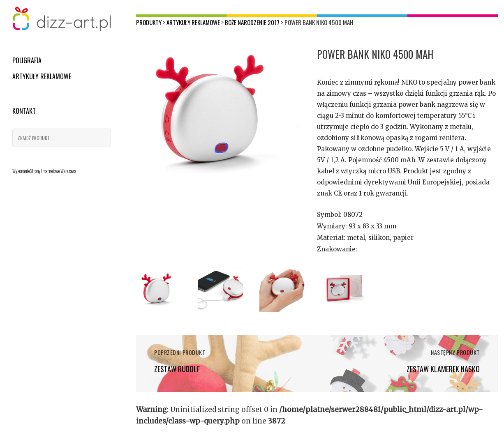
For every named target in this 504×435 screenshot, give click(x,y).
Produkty (149, 22)
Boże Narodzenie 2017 (252, 22)
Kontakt (24, 111)
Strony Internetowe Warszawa (53, 171)
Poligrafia (27, 60)
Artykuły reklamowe (42, 76)
